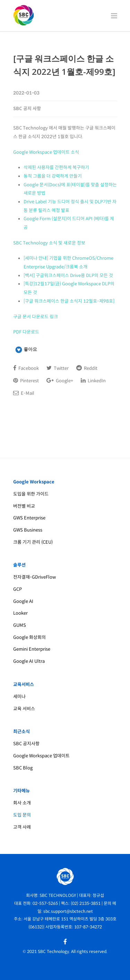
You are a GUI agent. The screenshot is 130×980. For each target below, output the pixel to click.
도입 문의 (22, 815)
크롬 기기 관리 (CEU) (33, 542)
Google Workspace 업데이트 (41, 756)
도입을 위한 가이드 (31, 494)
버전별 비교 (24, 506)
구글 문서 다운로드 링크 (36, 317)
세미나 (19, 697)
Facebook (26, 368)
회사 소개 (22, 803)
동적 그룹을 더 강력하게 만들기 (53, 176)
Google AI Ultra (29, 661)
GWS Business (28, 530)
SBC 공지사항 (26, 744)
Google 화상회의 (29, 637)
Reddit (87, 368)
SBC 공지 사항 (27, 109)
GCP (18, 589)
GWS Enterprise (29, 518)
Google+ (60, 381)
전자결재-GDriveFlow (34, 577)
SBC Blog (23, 768)
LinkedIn (93, 381)
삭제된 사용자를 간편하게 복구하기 (56, 167)
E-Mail (24, 393)
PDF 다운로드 (26, 332)
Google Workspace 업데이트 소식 (46, 152)
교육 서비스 (24, 709)
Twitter (58, 368)
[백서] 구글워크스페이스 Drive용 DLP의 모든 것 (68, 275)
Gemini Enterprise (32, 649)
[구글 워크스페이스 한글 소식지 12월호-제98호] (69, 301)
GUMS (20, 625)
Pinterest (26, 381)
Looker (20, 613)
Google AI (23, 601)
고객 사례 (22, 827)
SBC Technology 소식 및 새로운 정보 (49, 243)
